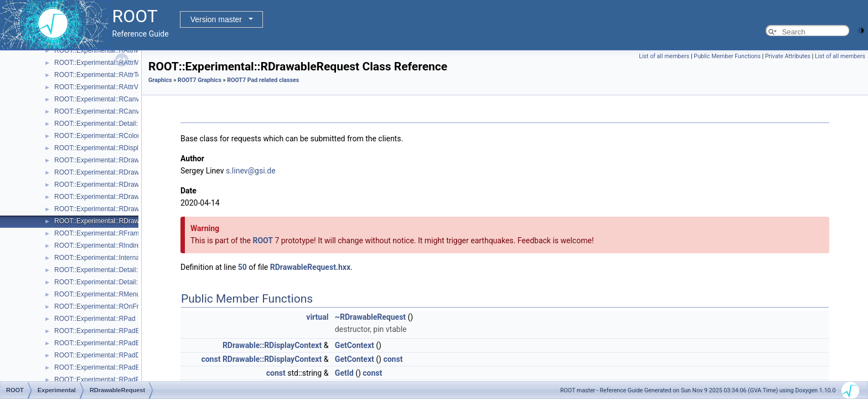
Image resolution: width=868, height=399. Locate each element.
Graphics (160, 80)
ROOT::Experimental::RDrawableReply (112, 209)
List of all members (664, 56)
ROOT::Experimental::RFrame (99, 233)
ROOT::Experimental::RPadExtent (104, 367)
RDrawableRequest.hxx (310, 267)
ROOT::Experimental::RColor (97, 136)
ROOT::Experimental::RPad (95, 319)
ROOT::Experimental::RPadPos (100, 380)
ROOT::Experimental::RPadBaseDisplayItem (120, 343)
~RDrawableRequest (370, 317)
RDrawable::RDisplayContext (272, 345)
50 (242, 267)
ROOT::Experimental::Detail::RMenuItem (114, 282)
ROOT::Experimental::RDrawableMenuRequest (124, 197)
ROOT (263, 241)
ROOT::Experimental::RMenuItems (105, 294)
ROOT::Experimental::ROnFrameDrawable (117, 306)
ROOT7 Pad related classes (263, 80)
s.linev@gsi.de (251, 171)
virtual (317, 317)
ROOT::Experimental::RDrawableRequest (115, 221)
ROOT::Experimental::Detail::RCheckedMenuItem (127, 124)
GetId (344, 373)
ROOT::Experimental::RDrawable (103, 160)
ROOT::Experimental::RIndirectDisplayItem (117, 245)
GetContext (355, 345)
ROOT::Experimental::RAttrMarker (104, 63)
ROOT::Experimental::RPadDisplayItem (112, 355)
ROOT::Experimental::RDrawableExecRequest (123, 185)
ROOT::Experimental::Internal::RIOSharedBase (124, 258)
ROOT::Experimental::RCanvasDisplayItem (118, 111)
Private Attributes (788, 56)
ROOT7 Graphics (200, 80)
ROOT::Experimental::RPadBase (102, 331)
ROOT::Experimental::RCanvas (100, 99)
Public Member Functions (727, 56)
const (211, 359)
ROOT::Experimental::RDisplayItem (106, 148)
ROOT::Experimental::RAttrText (100, 75)
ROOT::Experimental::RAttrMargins (106, 50)
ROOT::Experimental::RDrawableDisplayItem (120, 172)
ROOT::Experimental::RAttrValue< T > (110, 87)
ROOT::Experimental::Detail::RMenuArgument (122, 270)
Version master (216, 19)
